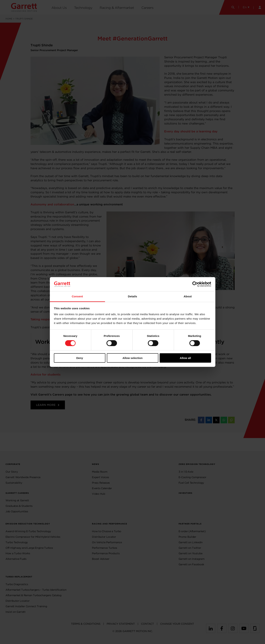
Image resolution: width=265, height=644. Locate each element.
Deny (80, 358)
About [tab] (188, 296)
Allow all (185, 358)
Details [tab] (133, 296)
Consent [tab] (77, 296)
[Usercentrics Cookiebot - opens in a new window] (195, 284)
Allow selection (132, 358)
